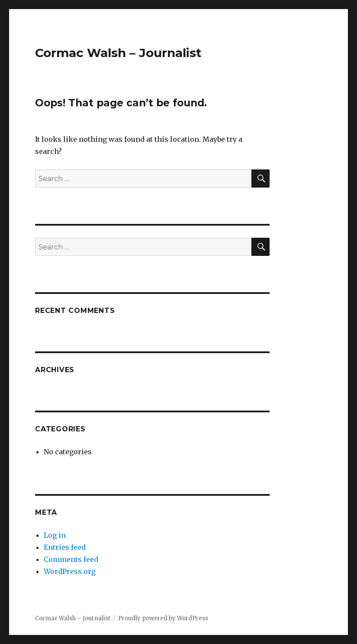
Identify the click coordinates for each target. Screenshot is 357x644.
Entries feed (65, 547)
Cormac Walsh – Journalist (118, 53)
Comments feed (71, 559)
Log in (55, 535)
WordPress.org (70, 571)
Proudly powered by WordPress (163, 618)
